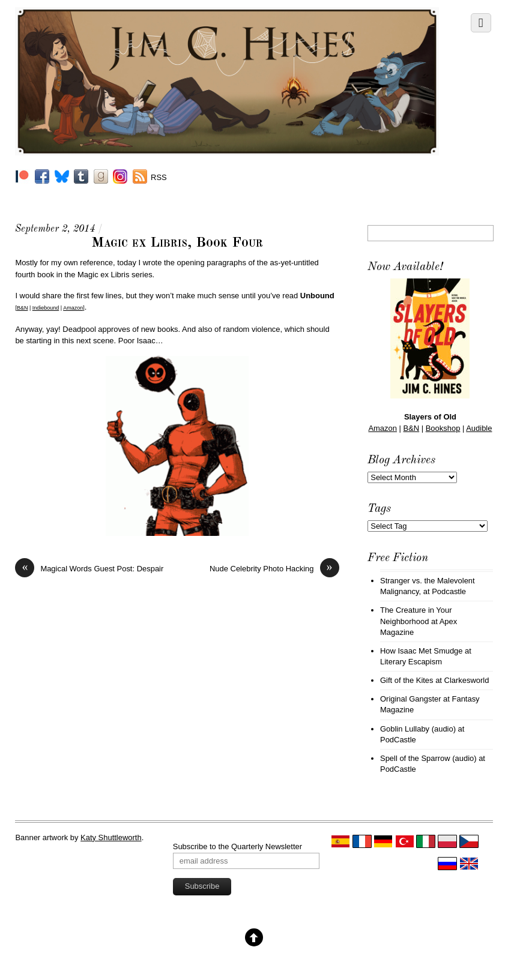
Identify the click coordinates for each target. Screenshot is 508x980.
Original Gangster (411, 699)
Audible (479, 428)
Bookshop (443, 428)
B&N (23, 308)
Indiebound (46, 308)
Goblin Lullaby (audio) (418, 729)
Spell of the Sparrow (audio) (428, 758)
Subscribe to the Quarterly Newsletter (237, 846)
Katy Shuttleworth (111, 837)
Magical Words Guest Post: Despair (89, 569)
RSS (159, 177)
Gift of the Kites (407, 680)
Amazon (73, 308)
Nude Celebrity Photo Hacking (274, 569)
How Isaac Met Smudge (422, 651)
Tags (379, 509)
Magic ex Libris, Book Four (177, 243)
